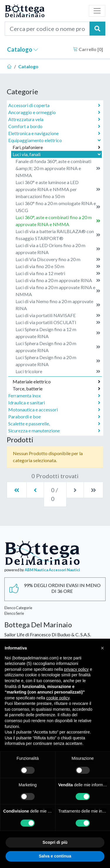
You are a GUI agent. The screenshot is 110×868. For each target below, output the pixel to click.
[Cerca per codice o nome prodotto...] (47, 29)
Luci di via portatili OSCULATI (58, 322)
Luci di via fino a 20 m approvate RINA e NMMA (58, 291)
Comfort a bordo (54, 126)
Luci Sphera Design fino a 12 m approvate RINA (58, 333)
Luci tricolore (58, 371)
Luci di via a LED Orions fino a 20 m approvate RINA (58, 249)
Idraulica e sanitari (54, 403)
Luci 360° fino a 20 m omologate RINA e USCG (58, 207)
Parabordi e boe (54, 417)
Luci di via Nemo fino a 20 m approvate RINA (58, 305)
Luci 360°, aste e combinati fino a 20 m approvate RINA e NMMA (58, 221)
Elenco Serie (14, 613)
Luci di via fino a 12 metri (58, 273)
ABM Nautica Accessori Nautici (52, 570)
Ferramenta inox (54, 396)
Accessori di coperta (54, 105)
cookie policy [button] (58, 698)
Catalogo (23, 49)
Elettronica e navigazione (54, 133)
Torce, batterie (56, 389)
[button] (102, 648)
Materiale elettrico (56, 382)
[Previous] (35, 490)
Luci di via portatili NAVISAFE (58, 315)
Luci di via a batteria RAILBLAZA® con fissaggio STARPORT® (58, 235)
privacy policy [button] (76, 669)
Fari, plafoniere (56, 147)
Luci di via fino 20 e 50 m (58, 266)
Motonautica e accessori (54, 410)
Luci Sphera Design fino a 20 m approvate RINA (58, 347)
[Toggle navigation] (97, 11)
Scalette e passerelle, (54, 424)
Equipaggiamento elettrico (55, 140)
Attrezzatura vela (54, 119)
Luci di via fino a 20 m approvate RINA (58, 280)
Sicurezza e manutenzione (54, 431)
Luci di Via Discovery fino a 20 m (58, 259)
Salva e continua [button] (55, 856)
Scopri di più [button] (55, 842)
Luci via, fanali (57, 154)
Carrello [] (88, 49)
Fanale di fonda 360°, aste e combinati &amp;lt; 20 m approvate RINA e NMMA (58, 168)
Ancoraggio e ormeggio (54, 112)
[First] (17, 490)
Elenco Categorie (18, 608)
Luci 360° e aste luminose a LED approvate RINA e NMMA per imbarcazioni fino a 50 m (58, 189)
